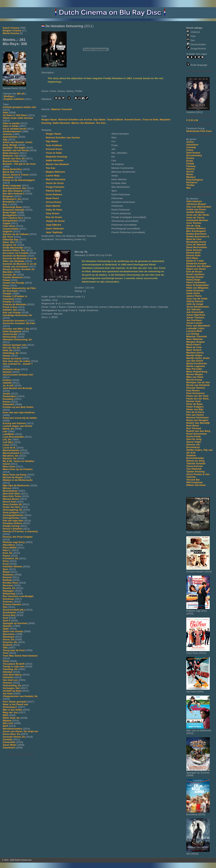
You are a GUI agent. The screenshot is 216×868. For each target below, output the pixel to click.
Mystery (191, 177)
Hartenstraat (10, 334)
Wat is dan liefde (12, 710)
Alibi (5, 113)
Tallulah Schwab (196, 463)
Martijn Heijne (194, 355)
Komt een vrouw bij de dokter (20, 418)
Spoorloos (9, 634)
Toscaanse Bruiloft (14, 664)
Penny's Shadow (12, 529)
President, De (11, 558)
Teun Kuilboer (115, 120)
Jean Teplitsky (54, 232)
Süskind (7, 645)
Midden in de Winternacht (18, 480)
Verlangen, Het (11, 688)
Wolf (5, 726)
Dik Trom (8, 237)
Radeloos (8, 575)
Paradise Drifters (13, 523)
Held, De (8, 350)
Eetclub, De (9, 275)
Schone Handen (12, 604)
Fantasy (191, 166)
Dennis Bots (193, 253)
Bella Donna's (11, 153)
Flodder (7, 294)
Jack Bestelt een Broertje (17, 388)
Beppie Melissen (55, 172)
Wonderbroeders (13, 729)
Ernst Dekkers (54, 194)
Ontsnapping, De (13, 510)
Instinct (7, 380)
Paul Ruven (193, 390)
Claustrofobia (11, 229)
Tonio (6, 661)
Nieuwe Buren (11, 499)
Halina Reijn (193, 280)
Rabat (6, 572)
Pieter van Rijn (195, 409)
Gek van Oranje (12, 312)
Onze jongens (11, 512)
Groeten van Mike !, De (16, 329)
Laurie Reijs (53, 176)
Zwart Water (10, 745)
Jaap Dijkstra (53, 225)
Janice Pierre (194, 296)
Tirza (5, 653)
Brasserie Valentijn (14, 210)
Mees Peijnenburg (197, 372)
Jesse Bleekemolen (198, 307)
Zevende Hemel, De (14, 737)
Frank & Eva (10, 307)
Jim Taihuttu (193, 309)
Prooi (6, 564)
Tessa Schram (194, 466)
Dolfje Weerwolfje (13, 248)
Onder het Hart (11, 507)
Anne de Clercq (195, 218)
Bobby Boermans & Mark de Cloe (198, 238)
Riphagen (8, 591)
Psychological (194, 180)
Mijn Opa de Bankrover (16, 485)
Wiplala (7, 721)
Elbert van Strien (196, 269)
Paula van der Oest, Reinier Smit (198, 400)
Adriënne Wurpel (196, 204)
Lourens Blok (194, 331)
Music (190, 174)
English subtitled (14, 99)
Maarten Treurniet (197, 336)
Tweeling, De (10, 669)
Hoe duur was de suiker (16, 361)
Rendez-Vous (10, 583)
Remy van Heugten (197, 420)
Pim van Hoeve (195, 415)
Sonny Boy (9, 615)
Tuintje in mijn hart (14, 666)
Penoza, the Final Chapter (18, 537)
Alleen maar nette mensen (18, 118)
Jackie (6, 394)
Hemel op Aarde (12, 358)
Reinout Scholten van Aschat (75, 120)
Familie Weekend (13, 277)
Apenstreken (10, 137)
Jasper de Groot (55, 221)
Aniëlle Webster (195, 212)
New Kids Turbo (12, 496)
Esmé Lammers (195, 274)
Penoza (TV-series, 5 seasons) (20, 531)
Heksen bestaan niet (14, 345)
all (23, 94)
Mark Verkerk (194, 350)
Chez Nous (9, 226)
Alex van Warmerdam (199, 207)
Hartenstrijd (10, 337)
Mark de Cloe (194, 347)
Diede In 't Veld (195, 261)
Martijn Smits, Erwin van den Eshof (198, 359)
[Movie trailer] (96, 67)
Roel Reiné (193, 426)
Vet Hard (8, 694)
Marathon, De (10, 456)
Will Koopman (194, 482)
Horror (190, 172)
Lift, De (7, 439)
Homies (7, 372)
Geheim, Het (10, 310)
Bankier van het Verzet (16, 150)
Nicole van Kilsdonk (198, 385)
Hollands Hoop (11, 369)
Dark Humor (193, 153)
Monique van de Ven (198, 382)
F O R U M (192, 120)
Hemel (6, 356)
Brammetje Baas (12, 207)
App (5, 140)
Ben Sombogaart (196, 231)
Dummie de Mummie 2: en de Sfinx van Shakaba (20, 260)
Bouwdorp (9, 202)
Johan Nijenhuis (196, 315)
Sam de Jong (194, 439)
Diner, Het (8, 242)
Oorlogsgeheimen (13, 515)
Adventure (192, 145)
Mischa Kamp (194, 380)
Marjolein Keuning (56, 157)
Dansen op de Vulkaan (16, 234)
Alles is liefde (11, 126)
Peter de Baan (194, 404)
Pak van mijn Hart (13, 521)
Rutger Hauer (49, 120)
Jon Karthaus (194, 320)
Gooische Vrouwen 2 (15, 321)
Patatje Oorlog (11, 526)
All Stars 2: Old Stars (15, 115)
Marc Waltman (195, 339)
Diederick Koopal (196, 263)
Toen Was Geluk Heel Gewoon (20, 656)
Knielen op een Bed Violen (18, 407)
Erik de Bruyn (194, 272)
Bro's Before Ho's (13, 218)
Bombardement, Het (14, 188)
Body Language (12, 185)
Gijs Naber (100, 120)
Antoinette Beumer (197, 220)
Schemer (8, 602)
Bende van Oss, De (14, 158)
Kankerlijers (10, 396)
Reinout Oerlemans (198, 418)
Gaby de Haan (54, 210)
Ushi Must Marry (12, 675)
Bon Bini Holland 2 (14, 194)
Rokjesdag (9, 594)
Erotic (190, 161)
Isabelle (7, 383)
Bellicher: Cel (11, 156)
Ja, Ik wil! (8, 385)
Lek (5, 431)
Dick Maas (192, 258)
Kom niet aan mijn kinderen (19, 412)
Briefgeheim (10, 215)
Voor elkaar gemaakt (15, 702)
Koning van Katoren (14, 423)
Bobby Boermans (196, 234)
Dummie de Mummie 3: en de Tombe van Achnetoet (20, 265)
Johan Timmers (195, 318)
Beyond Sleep (11, 161)
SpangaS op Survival (15, 623)
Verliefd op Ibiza (12, 691)
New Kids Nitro (11, 494)
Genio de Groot (55, 183)
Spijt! (6, 629)
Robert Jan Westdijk (198, 423)
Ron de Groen (54, 217)
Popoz (6, 556)
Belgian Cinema (12, 31)
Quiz (5, 569)
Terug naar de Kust (14, 650)
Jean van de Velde (197, 299)
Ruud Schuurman (196, 434)
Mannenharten (11, 450)
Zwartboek (9, 748)
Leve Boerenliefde (13, 437)
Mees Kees (9, 467)
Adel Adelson (194, 201)
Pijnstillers (9, 545)
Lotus (6, 445)
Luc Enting (193, 334)
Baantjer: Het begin (14, 148)
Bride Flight (10, 212)
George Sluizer (195, 277)
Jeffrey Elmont (195, 301)
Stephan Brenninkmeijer (195, 457)
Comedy (191, 147)
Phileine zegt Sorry (14, 542)
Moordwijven (10, 491)
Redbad (7, 580)
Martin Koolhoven (197, 363)
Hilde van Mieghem (197, 288)
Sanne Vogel (194, 442)
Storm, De (8, 639)
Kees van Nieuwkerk (198, 326)
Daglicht (8, 231)
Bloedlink (8, 177)
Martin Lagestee (196, 366)
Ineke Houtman (195, 291)
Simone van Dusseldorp (193, 446)
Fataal (6, 280)
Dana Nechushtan (197, 247)
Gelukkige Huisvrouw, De (17, 315)
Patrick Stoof (53, 191)
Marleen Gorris (195, 353)
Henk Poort (52, 198)
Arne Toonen (194, 223)
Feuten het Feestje (13, 283)
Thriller (190, 185)
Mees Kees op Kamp (15, 475)
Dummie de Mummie (15, 256)
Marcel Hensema (55, 179)
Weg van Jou (10, 712)
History (191, 169)
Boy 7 (6, 204)
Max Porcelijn (194, 369)
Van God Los (10, 680)
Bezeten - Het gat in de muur (19, 164)
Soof (5, 618)
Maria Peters (194, 345)
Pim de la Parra (195, 412)
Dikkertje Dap (11, 240)
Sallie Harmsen (61, 123)
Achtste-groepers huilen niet (19, 107)
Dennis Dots (193, 255)
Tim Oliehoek (194, 469)
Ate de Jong (193, 226)
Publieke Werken (13, 567)
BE (19, 94)
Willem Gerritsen (196, 485)
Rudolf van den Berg (198, 431)
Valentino (8, 677)
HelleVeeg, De (11, 353)
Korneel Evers (133, 120)
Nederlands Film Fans (199, 131)
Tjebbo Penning (195, 472)
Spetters (8, 626)
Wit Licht (8, 723)
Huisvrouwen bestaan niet (18, 375)
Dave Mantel (53, 206)
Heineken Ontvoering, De (17, 340)
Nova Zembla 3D (12, 504)
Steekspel (8, 637)
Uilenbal (7, 672)
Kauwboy (8, 399)
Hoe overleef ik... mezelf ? (18, 364)
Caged (6, 223)
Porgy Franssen (55, 187)
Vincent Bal (193, 480)
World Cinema (11, 33)
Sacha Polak (193, 436)
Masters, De (10, 458)
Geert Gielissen (55, 229)
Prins (6, 561)
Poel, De (8, 553)
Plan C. (7, 550)
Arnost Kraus (53, 202)
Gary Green (52, 213)
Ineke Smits (193, 293)
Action (190, 142)
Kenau (6, 402)
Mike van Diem (195, 377)
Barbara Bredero (196, 228)
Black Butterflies (12, 169)
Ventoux (7, 683)
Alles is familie (11, 123)
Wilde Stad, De (11, 718)
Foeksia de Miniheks (15, 304)
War (189, 188)
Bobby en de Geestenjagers (19, 180)
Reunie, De (9, 588)
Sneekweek (9, 612)
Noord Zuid (9, 502)
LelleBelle (8, 434)
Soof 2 (6, 621)
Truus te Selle (150, 120)
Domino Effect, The (14, 250)
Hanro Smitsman (196, 282)
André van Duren (196, 209)
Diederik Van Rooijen (198, 266)
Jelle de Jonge (195, 304)
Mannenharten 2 (12, 453)
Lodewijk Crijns (195, 328)
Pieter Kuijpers (195, 407)
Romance (192, 182)
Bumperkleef (10, 221)
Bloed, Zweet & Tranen (16, 175)
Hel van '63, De (11, 348)
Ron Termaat (194, 428)
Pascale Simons (196, 388)
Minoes (7, 488)
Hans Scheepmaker (198, 285)
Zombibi (7, 739)
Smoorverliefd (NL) (14, 610)
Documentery (194, 155)
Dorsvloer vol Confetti (15, 253)
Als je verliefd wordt (14, 129)
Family (190, 163)
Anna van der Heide (198, 215)
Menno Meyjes (195, 374)
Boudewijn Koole (196, 242)
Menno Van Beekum (83, 123)
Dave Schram (194, 250)
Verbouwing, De (12, 685)
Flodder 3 (8, 302)
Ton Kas (101, 123)
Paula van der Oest (197, 396)
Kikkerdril (8, 404)
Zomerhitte (9, 742)
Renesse (8, 585)
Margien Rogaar (196, 342)
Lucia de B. (9, 448)
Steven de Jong (195, 461)
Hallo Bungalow (12, 331)
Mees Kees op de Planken (18, 469)
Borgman (8, 196)
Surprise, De (10, 642)
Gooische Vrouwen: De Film (19, 323)
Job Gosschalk (195, 312)
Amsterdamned (12, 131)
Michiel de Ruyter (13, 477)
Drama (190, 158)
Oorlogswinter (11, 518)
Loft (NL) (8, 442)
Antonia (7, 134)
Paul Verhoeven (195, 393)
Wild (5, 715)
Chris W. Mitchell (196, 245)
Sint (5, 607)
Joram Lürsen (194, 323)
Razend (7, 577)
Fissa (6, 285)
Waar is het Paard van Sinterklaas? (15, 706)
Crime (190, 150)
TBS (5, 648)
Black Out (8, 172)
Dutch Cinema (11, 28)
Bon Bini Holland (13, 191)
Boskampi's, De (12, 199)
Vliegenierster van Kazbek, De (20, 696)
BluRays (9, 96)
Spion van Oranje (13, 631)
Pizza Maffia (10, 548)
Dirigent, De (10, 245)
